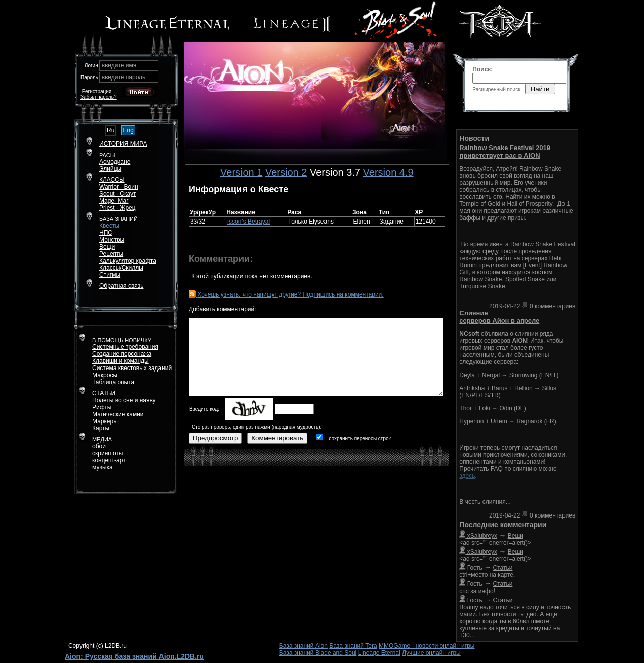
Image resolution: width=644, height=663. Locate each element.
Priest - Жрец (117, 208)
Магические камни (118, 414)
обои (99, 446)
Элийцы (110, 169)
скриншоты (107, 453)
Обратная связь (121, 286)
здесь (467, 476)
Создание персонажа (122, 354)
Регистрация (97, 91)
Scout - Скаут (118, 194)
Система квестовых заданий (132, 368)
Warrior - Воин (119, 187)
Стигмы (110, 275)
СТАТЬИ (104, 393)
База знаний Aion (303, 646)
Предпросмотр (215, 438)
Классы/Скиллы (121, 268)
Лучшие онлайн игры (431, 653)
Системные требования (125, 347)
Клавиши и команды (120, 361)
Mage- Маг (114, 201)
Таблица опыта (113, 382)
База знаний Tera (353, 646)
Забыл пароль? (99, 97)
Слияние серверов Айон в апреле (499, 317)
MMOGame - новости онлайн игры (427, 646)
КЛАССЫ (112, 180)
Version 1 (241, 172)
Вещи (107, 247)
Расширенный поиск (496, 89)
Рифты (102, 407)
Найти (540, 89)
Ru (110, 130)
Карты (101, 428)
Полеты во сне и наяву (124, 400)
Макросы (105, 375)
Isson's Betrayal (249, 222)
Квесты (109, 226)
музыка (102, 467)
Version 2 (286, 172)
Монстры (112, 240)
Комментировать (277, 438)
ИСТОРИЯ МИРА (123, 144)
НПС (106, 233)
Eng (128, 130)
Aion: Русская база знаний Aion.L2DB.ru (134, 656)
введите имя (119, 65)
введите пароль (124, 77)
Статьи (503, 568)
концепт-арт (109, 460)
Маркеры (105, 421)
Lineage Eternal (379, 653)
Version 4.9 (388, 172)
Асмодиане (115, 162)
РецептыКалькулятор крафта (128, 257)
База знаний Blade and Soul (318, 653)
